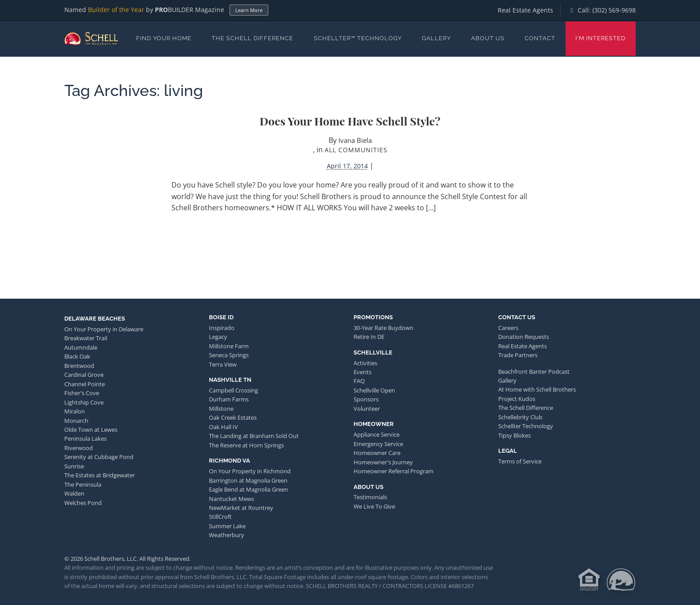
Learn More (249, 10)
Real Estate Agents (525, 10)
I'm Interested (600, 38)
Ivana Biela (355, 140)
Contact (540, 38)
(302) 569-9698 (614, 10)
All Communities (356, 150)
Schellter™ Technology (358, 38)
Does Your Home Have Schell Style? (350, 121)
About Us (488, 38)
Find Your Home (164, 38)
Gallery (436, 38)
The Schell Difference (252, 38)
